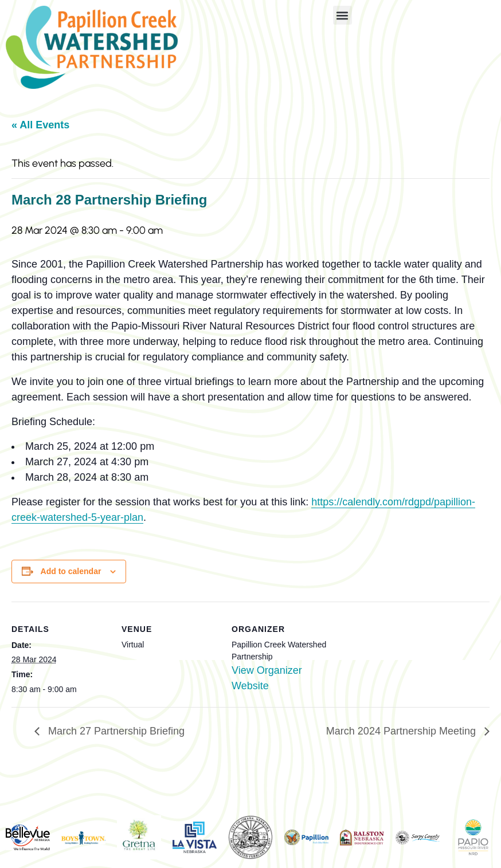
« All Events (40, 125)
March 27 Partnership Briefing (115, 731)
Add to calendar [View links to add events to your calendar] (71, 571)
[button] (343, 15)
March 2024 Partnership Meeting (402, 731)
